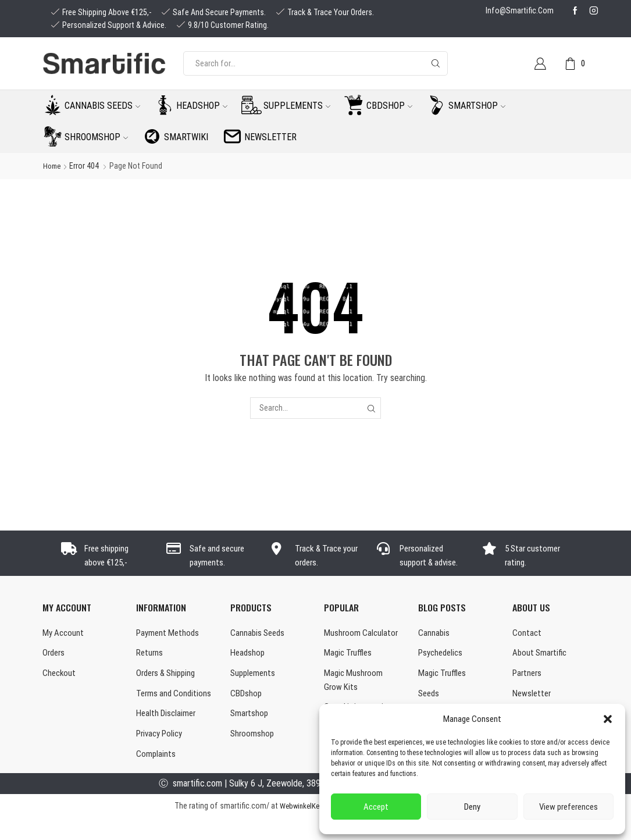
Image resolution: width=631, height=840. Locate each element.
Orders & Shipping (169, 676)
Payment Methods (169, 634)
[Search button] (436, 63)
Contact (527, 634)
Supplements (297, 106)
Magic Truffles (350, 655)
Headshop (202, 106)
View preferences (568, 807)
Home (53, 166)
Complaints (156, 776)
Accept (376, 807)
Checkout (60, 676)
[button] (608, 719)
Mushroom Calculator (362, 634)
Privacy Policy (162, 755)
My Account (64, 634)
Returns (150, 655)
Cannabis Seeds (259, 634)
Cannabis (434, 634)
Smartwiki (186, 137)
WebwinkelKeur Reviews (315, 828)
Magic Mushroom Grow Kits (354, 684)
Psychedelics (442, 655)
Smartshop (477, 106)
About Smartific (541, 655)
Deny (472, 807)
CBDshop (389, 106)
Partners (528, 676)
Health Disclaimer (167, 733)
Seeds (430, 697)
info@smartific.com (520, 10)
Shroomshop (96, 137)
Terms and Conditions (155, 705)
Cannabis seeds (102, 106)
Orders (55, 655)
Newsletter (270, 137)
